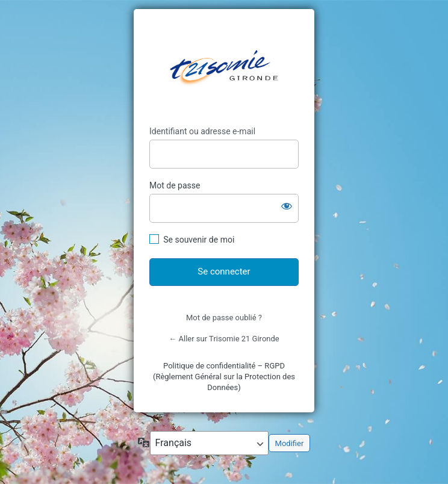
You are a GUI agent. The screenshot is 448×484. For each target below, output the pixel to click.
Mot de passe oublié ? (224, 318)
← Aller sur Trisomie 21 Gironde (224, 339)
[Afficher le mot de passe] (287, 206)
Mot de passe (175, 185)
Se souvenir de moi (199, 240)
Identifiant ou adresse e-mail (202, 131)
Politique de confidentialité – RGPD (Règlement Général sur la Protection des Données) (224, 377)
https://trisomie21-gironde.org (224, 68)
